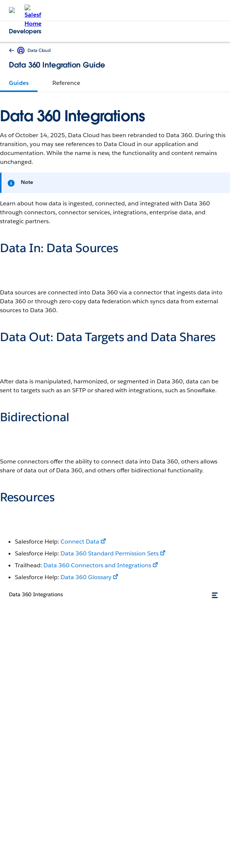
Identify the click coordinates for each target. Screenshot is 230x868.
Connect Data (80, 542)
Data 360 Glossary (86, 577)
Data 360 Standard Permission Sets (110, 553)
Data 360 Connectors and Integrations (97, 565)
